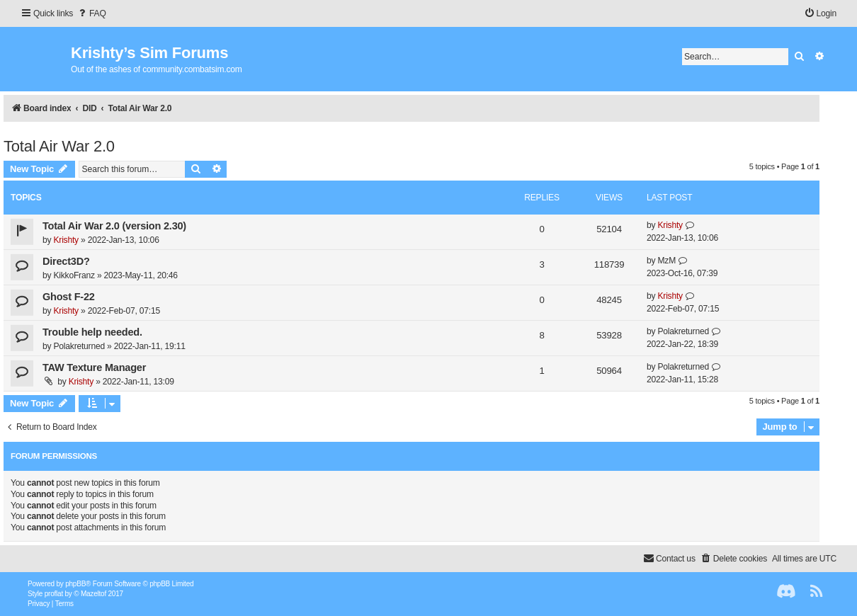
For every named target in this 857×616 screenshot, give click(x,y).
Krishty (66, 240)
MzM (666, 261)
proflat (54, 594)
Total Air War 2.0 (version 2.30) (114, 226)
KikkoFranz (74, 275)
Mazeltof (93, 594)
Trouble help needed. (92, 332)
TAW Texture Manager (94, 367)
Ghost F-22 (69, 297)
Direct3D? (66, 261)
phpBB (75, 584)
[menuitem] (91, 14)
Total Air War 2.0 (59, 146)
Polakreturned (79, 346)
